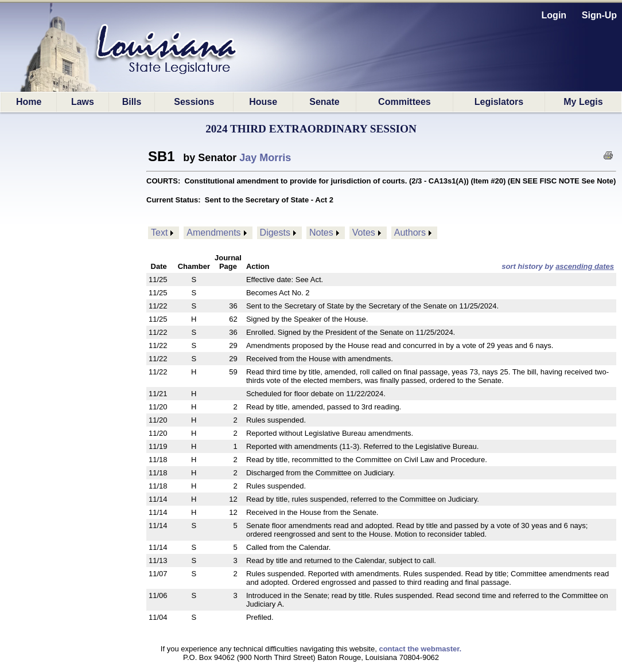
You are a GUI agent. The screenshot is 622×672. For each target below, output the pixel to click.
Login (554, 15)
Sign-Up (599, 15)
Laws (83, 102)
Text (159, 233)
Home (29, 102)
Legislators (499, 102)
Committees (405, 102)
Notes (321, 233)
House (263, 102)
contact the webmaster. (420, 649)
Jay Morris (265, 158)
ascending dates (585, 266)
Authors (410, 233)
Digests (275, 233)
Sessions (194, 102)
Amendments (213, 233)
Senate (324, 102)
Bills (132, 102)
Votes (364, 233)
